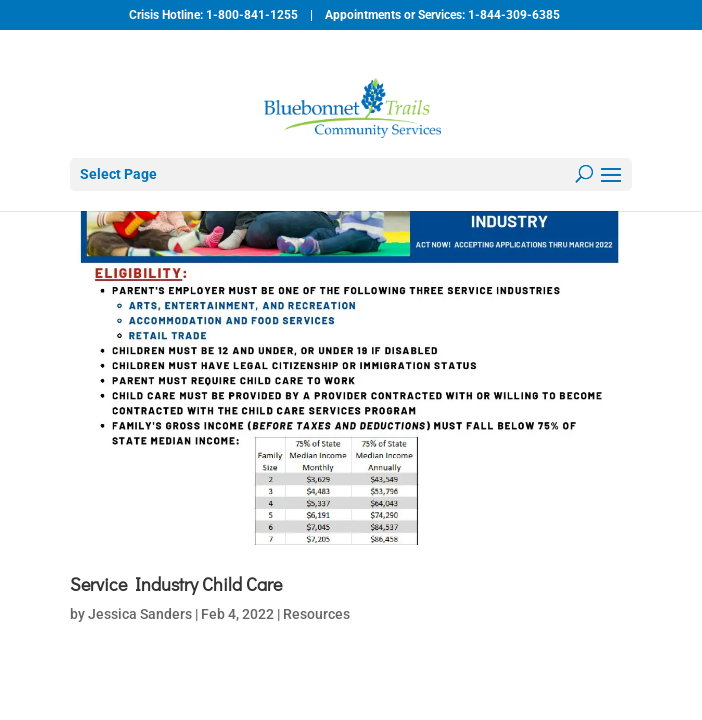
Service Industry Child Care (176, 584)
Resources (316, 614)
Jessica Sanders (140, 614)
